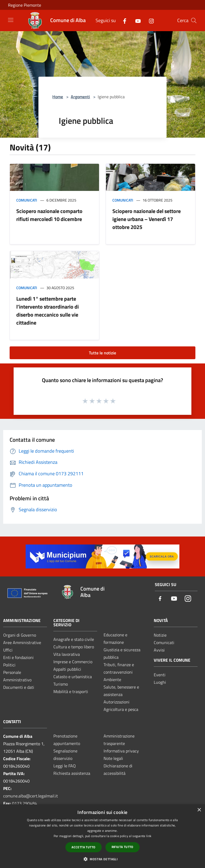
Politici (9, 665)
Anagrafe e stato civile (74, 639)
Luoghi (160, 682)
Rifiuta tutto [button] (123, 847)
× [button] (199, 810)
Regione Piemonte (25, 5)
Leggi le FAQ (65, 766)
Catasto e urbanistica (73, 677)
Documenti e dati (19, 687)
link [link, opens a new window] (149, 836)
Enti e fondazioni (18, 657)
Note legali (113, 758)
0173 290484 (25, 803)
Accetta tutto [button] (83, 847)
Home (58, 97)
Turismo (61, 684)
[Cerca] (194, 21)
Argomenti (80, 97)
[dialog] (102, 836)
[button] (102, 859)
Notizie (160, 635)
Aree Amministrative (22, 642)
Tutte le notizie (102, 353)
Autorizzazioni (117, 702)
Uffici (8, 650)
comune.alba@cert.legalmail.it (31, 796)
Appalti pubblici (67, 669)
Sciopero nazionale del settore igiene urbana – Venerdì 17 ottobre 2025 (147, 219)
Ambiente (112, 679)
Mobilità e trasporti (71, 691)
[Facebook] (123, 20)
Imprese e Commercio (73, 662)
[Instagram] (149, 20)
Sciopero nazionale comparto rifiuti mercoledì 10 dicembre (50, 215)
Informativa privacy (121, 751)
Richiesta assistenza (72, 773)
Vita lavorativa (67, 654)
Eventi (160, 675)
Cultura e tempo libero (74, 647)
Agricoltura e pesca (121, 709)
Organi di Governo (20, 635)
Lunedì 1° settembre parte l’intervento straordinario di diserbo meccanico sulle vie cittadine (48, 311)
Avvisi (159, 650)
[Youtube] (136, 20)
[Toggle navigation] (11, 20)
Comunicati (27, 200)
